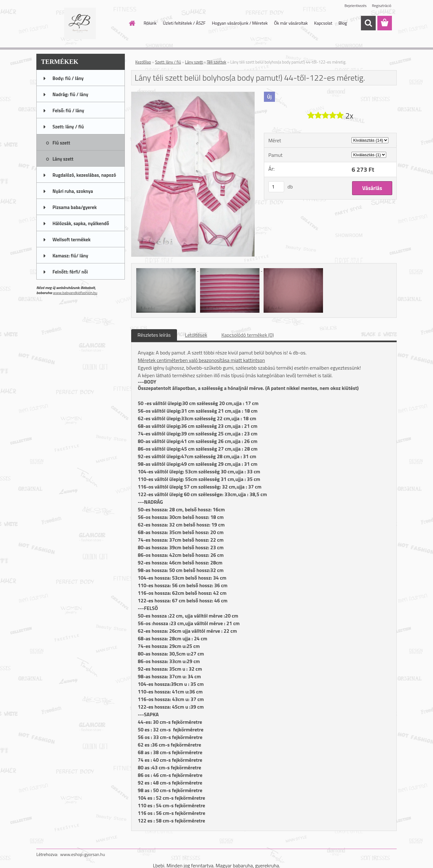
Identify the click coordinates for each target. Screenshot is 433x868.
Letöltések (196, 335)
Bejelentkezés (356, 6)
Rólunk (150, 23)
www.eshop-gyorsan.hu (82, 854)
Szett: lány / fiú (168, 62)
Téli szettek (216, 62)
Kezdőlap (143, 62)
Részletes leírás (154, 335)
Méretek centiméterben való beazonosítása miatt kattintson (201, 360)
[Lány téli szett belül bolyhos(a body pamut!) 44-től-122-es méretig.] (193, 95)
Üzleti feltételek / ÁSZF (184, 23)
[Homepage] (132, 23)
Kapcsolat (323, 23)
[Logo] (80, 23)
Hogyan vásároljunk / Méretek (240, 23)
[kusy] (276, 187)
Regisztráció (382, 6)
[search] (368, 23)
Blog (343, 23)
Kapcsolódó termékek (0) (247, 335)
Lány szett (194, 62)
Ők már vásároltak (291, 23)
